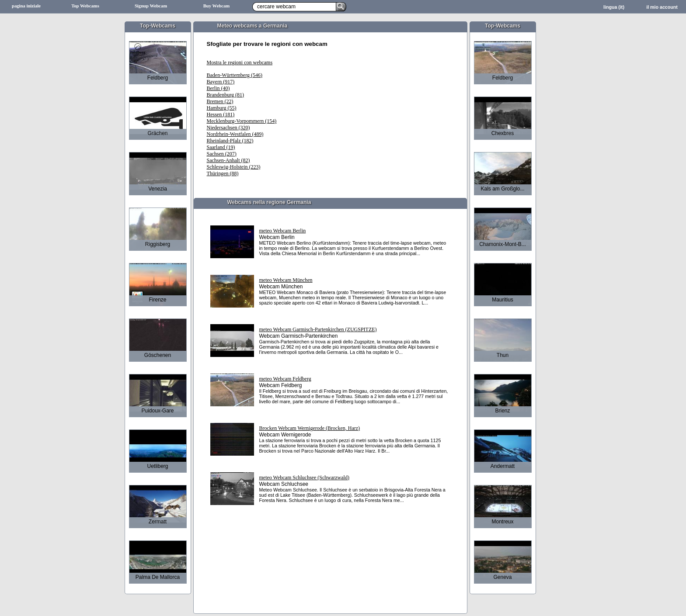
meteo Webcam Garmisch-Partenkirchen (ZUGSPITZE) (318, 329)
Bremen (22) (220, 101)
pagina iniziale (26, 6)
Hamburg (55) (222, 108)
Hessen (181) (221, 114)
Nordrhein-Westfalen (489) (235, 134)
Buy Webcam (217, 6)
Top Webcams (85, 6)
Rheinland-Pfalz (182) (230, 141)
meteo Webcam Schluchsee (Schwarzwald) (304, 478)
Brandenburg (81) (225, 95)
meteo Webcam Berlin (283, 231)
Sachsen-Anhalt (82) (228, 160)
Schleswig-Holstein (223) (234, 167)
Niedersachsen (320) (228, 128)
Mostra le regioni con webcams (240, 62)
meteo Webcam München (286, 280)
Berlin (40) (218, 88)
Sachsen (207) (222, 154)
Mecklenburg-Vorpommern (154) (242, 121)
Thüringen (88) (223, 173)
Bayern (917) (221, 82)
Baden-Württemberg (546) (235, 75)
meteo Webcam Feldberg (285, 379)
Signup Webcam (151, 6)
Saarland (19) (221, 147)
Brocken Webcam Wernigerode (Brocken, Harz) (310, 428)
